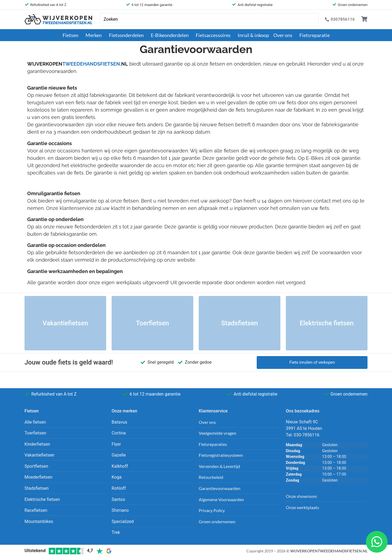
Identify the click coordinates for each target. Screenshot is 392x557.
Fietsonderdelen (128, 35)
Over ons (284, 35)
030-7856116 (307, 435)
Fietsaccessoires (215, 35)
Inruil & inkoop (253, 35)
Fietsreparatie (315, 35)
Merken (95, 35)
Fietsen (72, 35)
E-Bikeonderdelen (171, 35)
